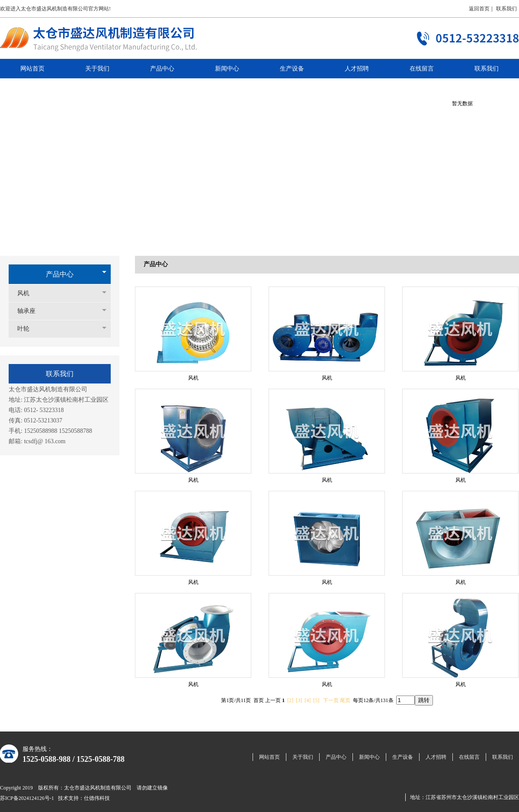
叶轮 (28, 329)
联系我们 (506, 9)
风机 (28, 293)
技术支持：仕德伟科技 (84, 798)
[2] (290, 700)
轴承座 (31, 311)
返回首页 (479, 9)
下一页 (331, 700)
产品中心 (60, 274)
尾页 (345, 700)
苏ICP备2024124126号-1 (27, 798)
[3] (299, 700)
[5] (316, 700)
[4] (308, 700)
